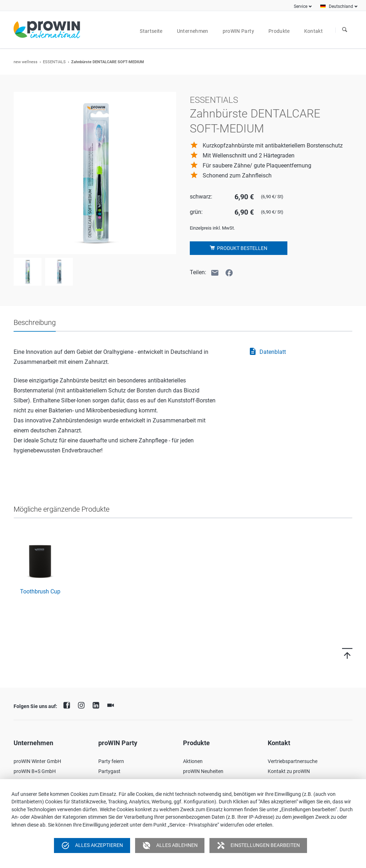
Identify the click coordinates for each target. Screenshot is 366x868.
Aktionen (193, 761)
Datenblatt (267, 352)
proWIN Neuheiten (203, 771)
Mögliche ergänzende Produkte (61, 509)
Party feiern (111, 761)
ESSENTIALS (54, 62)
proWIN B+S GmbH (35, 771)
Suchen (345, 30)
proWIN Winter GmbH (37, 761)
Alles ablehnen (170, 846)
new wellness (26, 62)
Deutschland (341, 6)
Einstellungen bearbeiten (258, 846)
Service (301, 6)
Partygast (109, 771)
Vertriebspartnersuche (293, 761)
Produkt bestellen (242, 248)
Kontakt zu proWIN (289, 771)
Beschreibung (35, 322)
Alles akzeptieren (92, 846)
